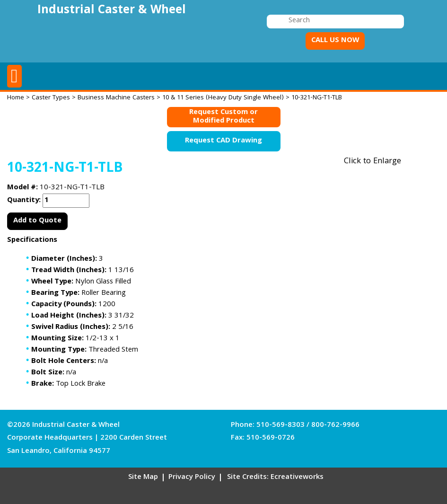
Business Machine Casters (116, 98)
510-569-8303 (280, 425)
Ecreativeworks (297, 477)
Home (16, 98)
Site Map (143, 477)
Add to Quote (37, 221)
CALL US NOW (335, 41)
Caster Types (51, 98)
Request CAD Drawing (223, 141)
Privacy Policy (192, 477)
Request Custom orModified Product (223, 117)
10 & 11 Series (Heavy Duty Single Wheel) (223, 98)
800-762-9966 (335, 425)
